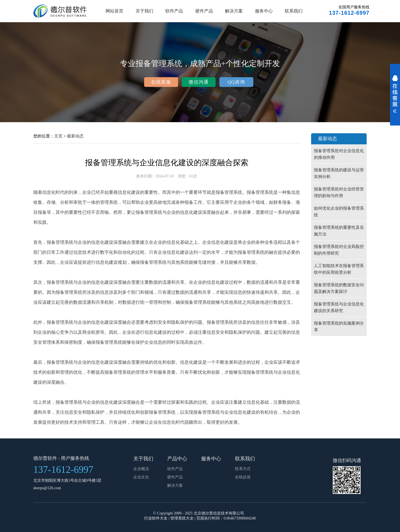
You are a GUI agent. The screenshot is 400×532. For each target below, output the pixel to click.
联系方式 (243, 469)
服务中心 (264, 11)
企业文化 (141, 477)
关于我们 (144, 11)
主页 (58, 136)
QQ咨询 (236, 82)
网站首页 (114, 11)
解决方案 (234, 11)
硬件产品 (204, 11)
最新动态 (75, 136)
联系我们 (294, 11)
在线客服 (161, 82)
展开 (395, 98)
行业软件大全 (156, 518)
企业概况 (141, 469)
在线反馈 (243, 477)
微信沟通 (199, 82)
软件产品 (174, 11)
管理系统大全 (182, 518)
